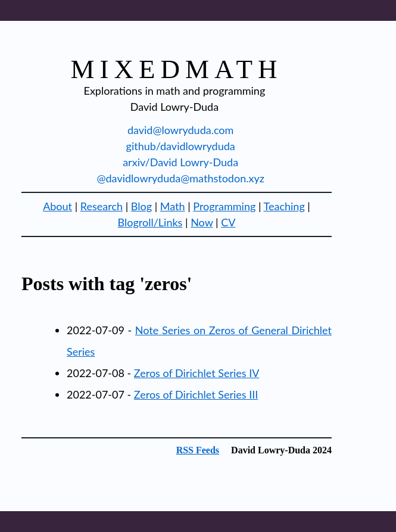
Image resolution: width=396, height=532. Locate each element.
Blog (141, 206)
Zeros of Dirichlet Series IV (197, 373)
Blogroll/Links (150, 222)
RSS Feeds (198, 450)
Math (173, 206)
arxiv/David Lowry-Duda (180, 162)
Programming (224, 206)
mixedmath (177, 69)
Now (202, 222)
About (57, 206)
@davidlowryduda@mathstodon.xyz (180, 178)
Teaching (284, 206)
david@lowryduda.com (180, 130)
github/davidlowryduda (181, 146)
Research (102, 206)
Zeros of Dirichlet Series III (196, 394)
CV (228, 222)
